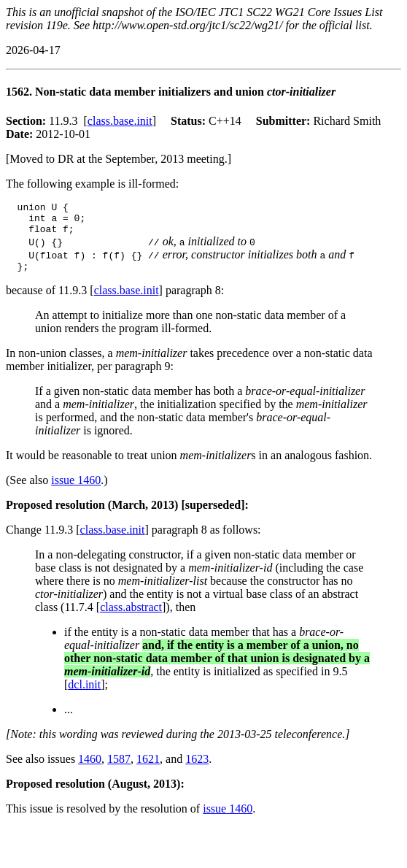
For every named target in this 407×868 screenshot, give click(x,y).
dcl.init (84, 693)
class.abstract (131, 616)
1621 (148, 768)
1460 (90, 768)
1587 (119, 768)
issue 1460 (76, 489)
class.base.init (120, 121)
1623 (197, 768)
